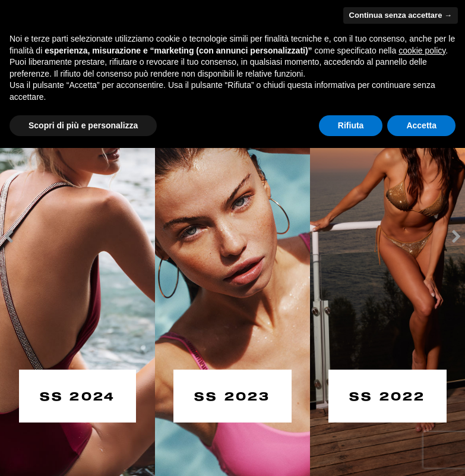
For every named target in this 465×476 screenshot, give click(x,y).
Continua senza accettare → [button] (401, 15)
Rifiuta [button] (351, 125)
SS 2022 (387, 395)
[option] (77, 238)
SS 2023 (232, 395)
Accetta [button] (421, 125)
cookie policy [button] (422, 51)
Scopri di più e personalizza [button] (83, 125)
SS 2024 (77, 395)
